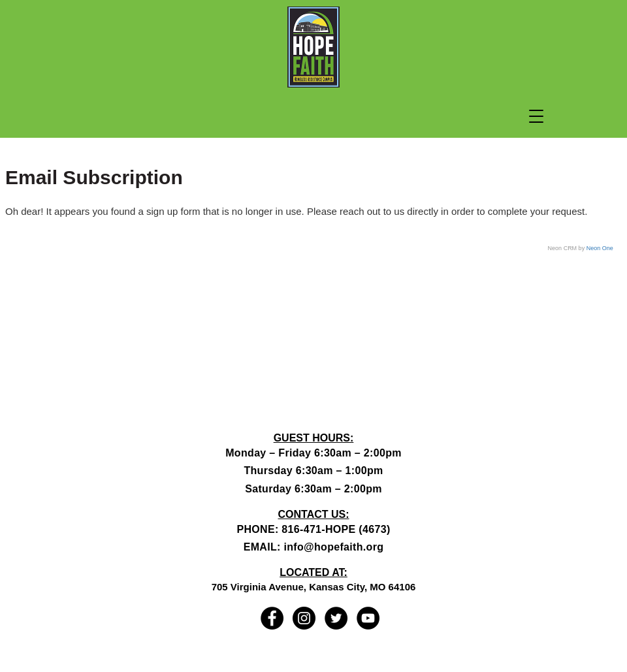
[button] (536, 116)
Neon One (600, 248)
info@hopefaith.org (333, 547)
